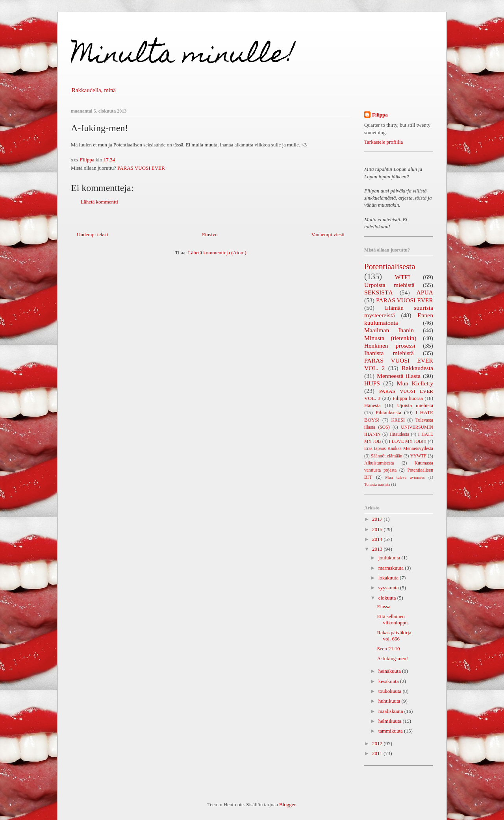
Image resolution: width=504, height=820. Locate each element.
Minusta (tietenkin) (390, 338)
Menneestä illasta (399, 376)
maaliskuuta (391, 711)
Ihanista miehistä (389, 353)
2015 (378, 529)
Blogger (287, 804)
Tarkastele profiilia (384, 142)
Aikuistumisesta (379, 463)
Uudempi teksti (93, 234)
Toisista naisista (377, 484)
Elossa (384, 606)
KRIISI (398, 420)
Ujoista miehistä (415, 405)
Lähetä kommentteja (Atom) (217, 253)
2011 (378, 753)
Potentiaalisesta (390, 266)
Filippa (380, 115)
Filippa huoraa (408, 398)
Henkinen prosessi (390, 345)
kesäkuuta (389, 681)
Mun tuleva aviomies (405, 477)
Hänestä (372, 405)
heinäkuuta (390, 671)
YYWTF (419, 456)
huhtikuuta (390, 701)
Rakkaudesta (417, 368)
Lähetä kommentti (99, 202)
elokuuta (388, 598)
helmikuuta (391, 721)
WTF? (403, 277)
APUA (425, 292)
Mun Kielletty (415, 383)
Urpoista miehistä (389, 285)
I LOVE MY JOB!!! (408, 441)
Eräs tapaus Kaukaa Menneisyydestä (399, 449)
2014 (378, 539)
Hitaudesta (399, 434)
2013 (378, 549)
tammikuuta (391, 731)
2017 (378, 519)
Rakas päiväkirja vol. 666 (394, 636)
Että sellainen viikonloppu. (393, 619)
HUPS (372, 383)
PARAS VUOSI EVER (141, 168)
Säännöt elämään (387, 456)
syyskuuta (389, 588)
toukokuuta (391, 691)
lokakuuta (389, 578)
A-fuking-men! (392, 658)
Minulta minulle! (183, 56)
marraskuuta (392, 568)
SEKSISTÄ (379, 292)
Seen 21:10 (388, 649)
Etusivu (210, 234)
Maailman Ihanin (389, 330)
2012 (378, 743)
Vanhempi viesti (328, 234)
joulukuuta (390, 558)
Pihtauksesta (388, 412)
